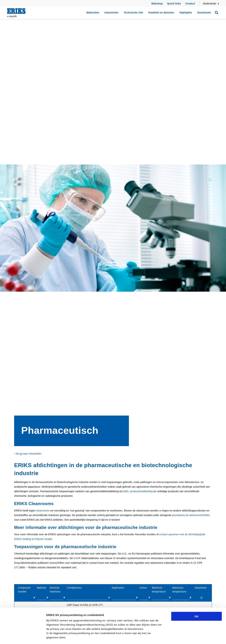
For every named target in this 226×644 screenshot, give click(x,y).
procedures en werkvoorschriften (191, 515)
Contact (190, 4)
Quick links (174, 4)
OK (197, 590)
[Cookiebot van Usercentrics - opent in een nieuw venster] (23, 637)
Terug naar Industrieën (29, 454)
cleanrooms (43, 511)
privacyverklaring (81, 619)
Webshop (157, 4)
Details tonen (191, 637)
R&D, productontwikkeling (138, 491)
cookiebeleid (76, 623)
